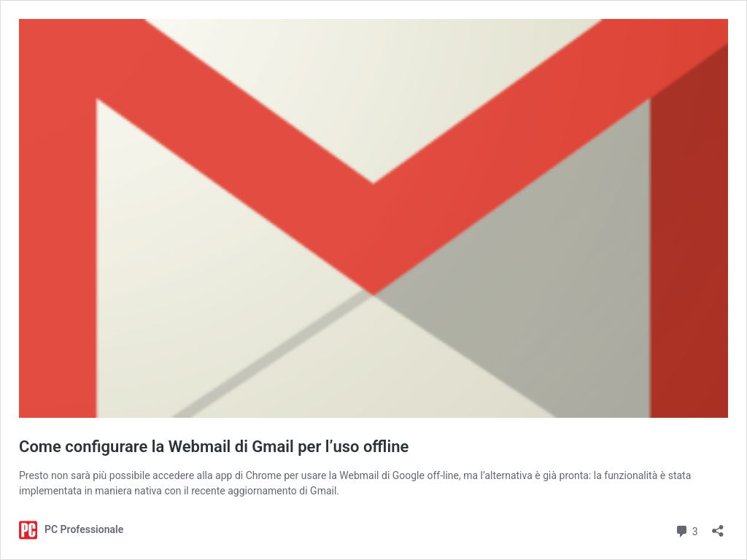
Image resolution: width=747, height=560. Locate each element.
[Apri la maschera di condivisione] (718, 526)
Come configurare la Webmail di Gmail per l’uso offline (214, 447)
